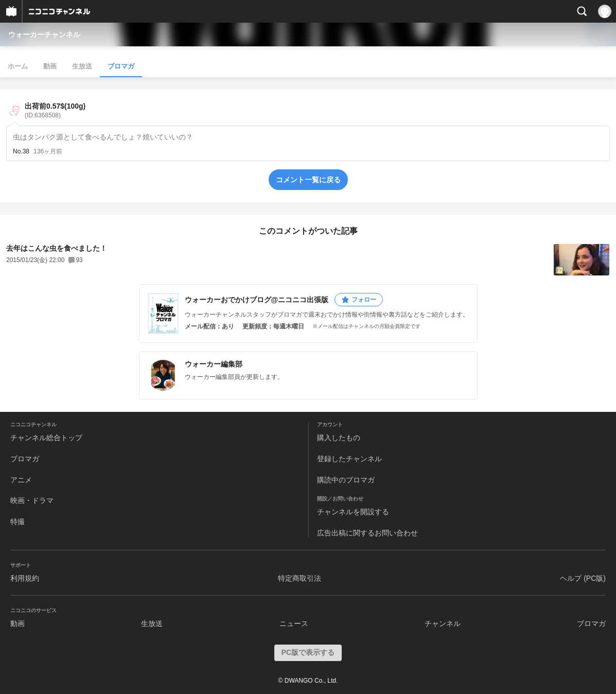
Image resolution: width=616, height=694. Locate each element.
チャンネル (443, 623)
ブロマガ (121, 66)
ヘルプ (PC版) (583, 578)
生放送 (82, 66)
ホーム (18, 66)
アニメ (21, 480)
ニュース (294, 623)
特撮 (17, 522)
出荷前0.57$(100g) (55, 110)
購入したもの (339, 438)
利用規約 (25, 578)
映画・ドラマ (32, 500)
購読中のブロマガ (346, 480)
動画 (50, 66)
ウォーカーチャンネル (44, 34)
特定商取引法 (300, 578)
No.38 (21, 151)
